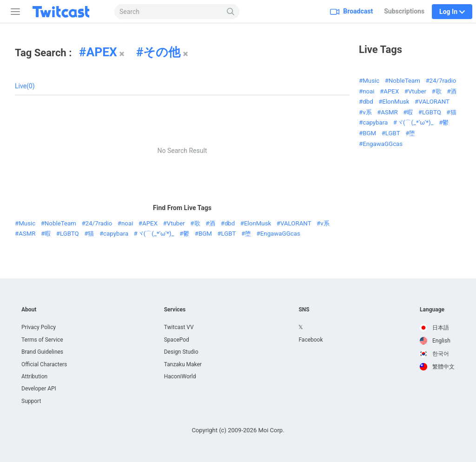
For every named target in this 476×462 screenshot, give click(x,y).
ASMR (27, 234)
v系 (325, 223)
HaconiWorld (180, 376)
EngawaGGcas (280, 234)
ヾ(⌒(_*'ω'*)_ (156, 234)
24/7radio (99, 223)
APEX (101, 52)
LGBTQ (69, 234)
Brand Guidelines (42, 352)
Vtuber (176, 223)
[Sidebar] (13, 12)
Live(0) (25, 86)
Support (31, 401)
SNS (304, 310)
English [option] (435, 341)
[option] (437, 328)
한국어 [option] (434, 354)
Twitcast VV (179, 327)
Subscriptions (404, 11)
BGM (205, 234)
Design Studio (181, 352)
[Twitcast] (68, 12)
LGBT (229, 234)
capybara (116, 234)
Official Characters (44, 364)
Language (432, 310)
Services (175, 310)
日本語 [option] (434, 328)
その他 (162, 52)
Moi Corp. (271, 430)
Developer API (39, 389)
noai (127, 223)
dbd (230, 223)
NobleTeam (60, 223)
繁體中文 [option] (437, 367)
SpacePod (177, 340)
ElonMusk (258, 223)
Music (27, 223)
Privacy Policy (39, 327)
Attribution (34, 376)
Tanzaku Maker (183, 364)
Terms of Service (42, 340)
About (29, 310)
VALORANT (296, 223)
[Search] (231, 12)
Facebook (311, 340)
